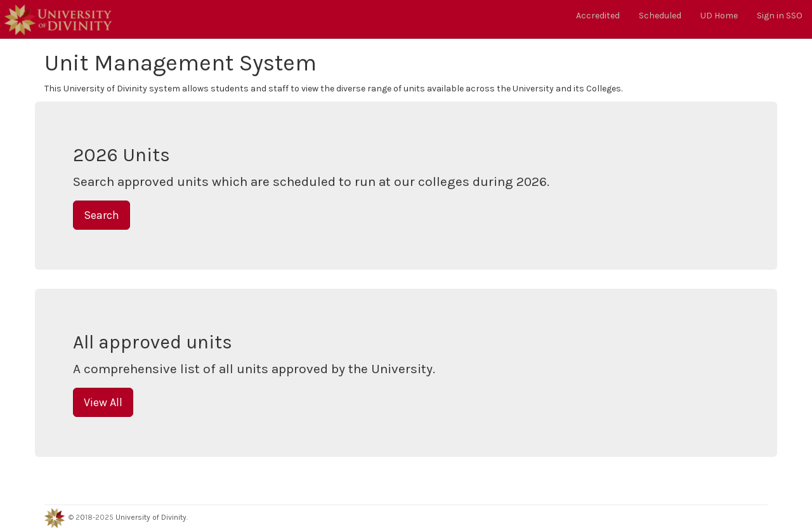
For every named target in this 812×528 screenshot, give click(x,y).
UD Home (719, 16)
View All (103, 402)
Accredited (598, 16)
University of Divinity (151, 517)
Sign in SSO (780, 16)
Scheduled (660, 16)
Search (101, 215)
